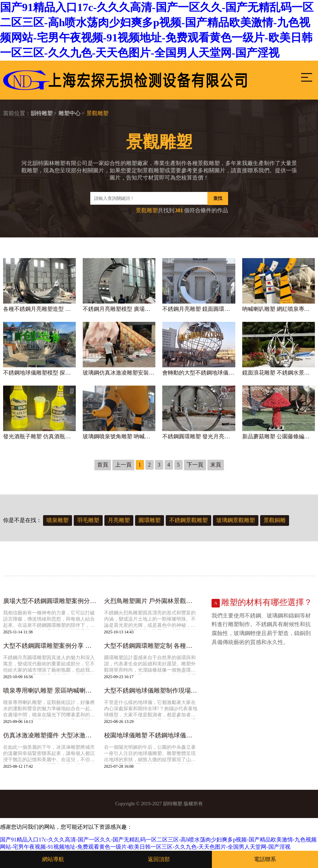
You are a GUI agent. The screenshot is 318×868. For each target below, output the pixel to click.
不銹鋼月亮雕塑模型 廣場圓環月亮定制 (119, 309)
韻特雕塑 (42, 113)
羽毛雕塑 (88, 520)
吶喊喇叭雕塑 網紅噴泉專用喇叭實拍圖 (279, 309)
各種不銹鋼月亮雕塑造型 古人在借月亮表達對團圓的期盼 (39, 309)
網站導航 (53, 859)
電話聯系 (265, 859)
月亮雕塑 (119, 520)
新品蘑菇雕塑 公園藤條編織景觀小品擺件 (279, 436)
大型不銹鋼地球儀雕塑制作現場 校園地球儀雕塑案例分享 (151, 691)
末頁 (216, 465)
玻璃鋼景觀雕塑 (236, 520)
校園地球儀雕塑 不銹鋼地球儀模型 (151, 735)
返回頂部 (159, 859)
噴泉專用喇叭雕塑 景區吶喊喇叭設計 (50, 691)
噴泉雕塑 (58, 520)
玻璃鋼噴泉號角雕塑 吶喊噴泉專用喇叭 (119, 436)
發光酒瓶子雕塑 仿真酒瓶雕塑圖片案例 (39, 436)
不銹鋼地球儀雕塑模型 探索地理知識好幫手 (39, 373)
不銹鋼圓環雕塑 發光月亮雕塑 (199, 436)
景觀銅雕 (275, 520)
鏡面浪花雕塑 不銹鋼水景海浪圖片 (279, 373)
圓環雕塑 (150, 520)
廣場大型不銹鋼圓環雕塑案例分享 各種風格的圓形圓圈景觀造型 (50, 601)
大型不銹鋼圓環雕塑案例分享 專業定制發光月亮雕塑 (50, 646)
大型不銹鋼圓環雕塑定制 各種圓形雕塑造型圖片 (151, 646)
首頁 (103, 465)
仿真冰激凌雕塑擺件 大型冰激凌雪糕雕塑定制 (50, 735)
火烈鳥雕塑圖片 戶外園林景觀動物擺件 (151, 601)
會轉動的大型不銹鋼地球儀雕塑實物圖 (199, 373)
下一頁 (195, 465)
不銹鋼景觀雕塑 (188, 520)
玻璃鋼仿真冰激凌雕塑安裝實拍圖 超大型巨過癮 (119, 373)
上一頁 (123, 465)
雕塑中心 (70, 113)
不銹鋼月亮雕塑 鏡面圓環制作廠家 (199, 309)
